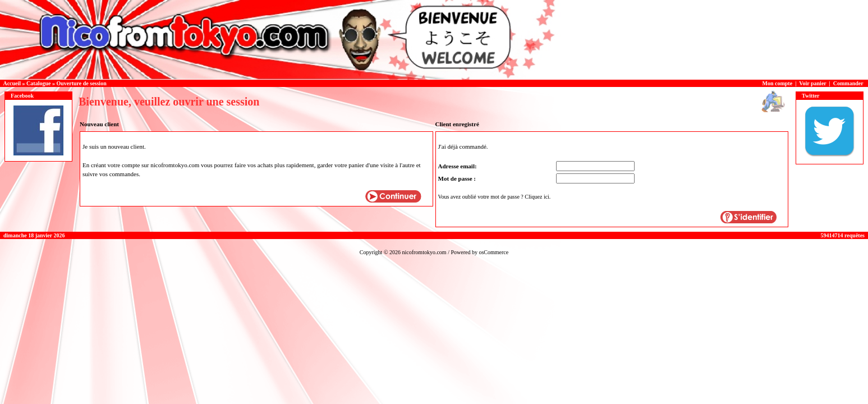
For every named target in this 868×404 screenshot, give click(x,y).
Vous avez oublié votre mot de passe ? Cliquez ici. (495, 197)
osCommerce (493, 252)
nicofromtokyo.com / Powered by (440, 252)
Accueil (12, 83)
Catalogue (38, 83)
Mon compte (778, 83)
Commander (848, 83)
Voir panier (812, 83)
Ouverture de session (81, 83)
